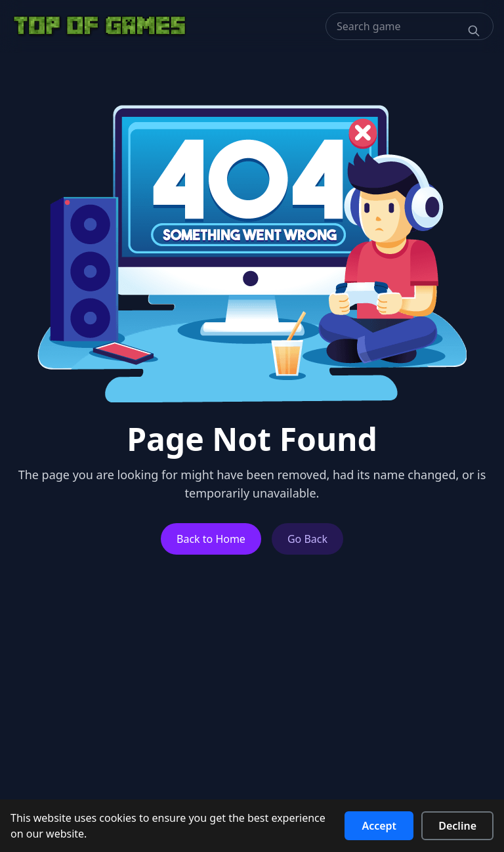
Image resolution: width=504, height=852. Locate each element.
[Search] (474, 31)
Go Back (307, 539)
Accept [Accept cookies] (379, 826)
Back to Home (211, 539)
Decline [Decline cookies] (457, 826)
